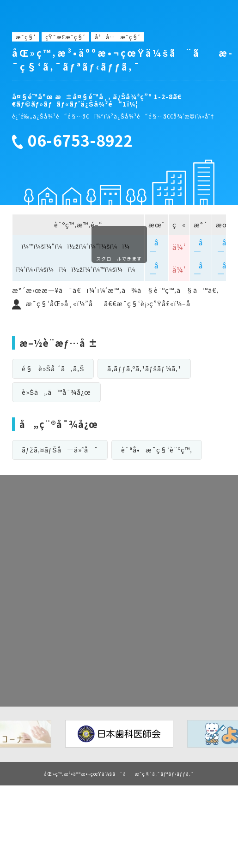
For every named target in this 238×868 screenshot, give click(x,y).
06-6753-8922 (80, 141)
